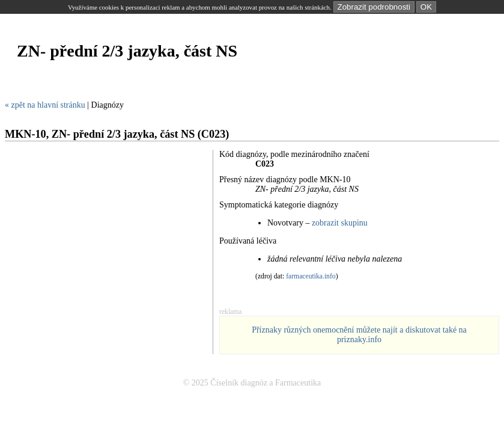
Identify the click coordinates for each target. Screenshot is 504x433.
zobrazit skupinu (340, 223)
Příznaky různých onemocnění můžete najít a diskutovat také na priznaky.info (359, 335)
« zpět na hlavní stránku (45, 105)
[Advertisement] (223, 86)
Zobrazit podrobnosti (374, 7)
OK (426, 7)
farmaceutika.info (311, 276)
